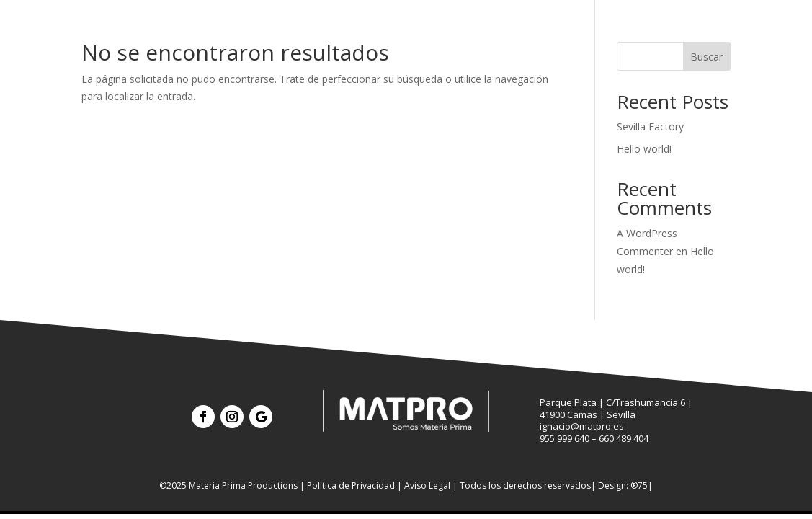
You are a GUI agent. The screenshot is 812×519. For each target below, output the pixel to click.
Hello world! (644, 149)
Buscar (706, 57)
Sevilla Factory (650, 127)
